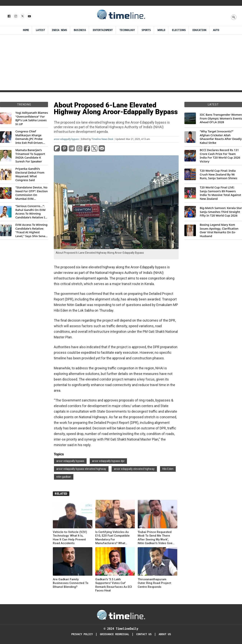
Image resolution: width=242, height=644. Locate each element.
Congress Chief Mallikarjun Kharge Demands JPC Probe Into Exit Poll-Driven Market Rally (29, 137)
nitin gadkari (64, 477)
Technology (127, 30)
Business (80, 30)
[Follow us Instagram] (15, 16)
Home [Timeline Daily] (26, 30)
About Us (165, 634)
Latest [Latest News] (40, 30)
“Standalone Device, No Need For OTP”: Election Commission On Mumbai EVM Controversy (32, 193)
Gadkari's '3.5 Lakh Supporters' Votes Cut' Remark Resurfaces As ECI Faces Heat (114, 585)
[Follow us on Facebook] (9, 16)
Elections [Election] (179, 30)
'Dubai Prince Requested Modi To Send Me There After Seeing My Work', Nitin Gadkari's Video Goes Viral (156, 538)
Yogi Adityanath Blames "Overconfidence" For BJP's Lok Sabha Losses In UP (32, 118)
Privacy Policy (82, 634)
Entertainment (103, 30)
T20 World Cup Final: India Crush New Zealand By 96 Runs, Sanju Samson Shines (218, 174)
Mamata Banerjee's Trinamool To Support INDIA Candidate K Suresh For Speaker (30, 156)
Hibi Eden (168, 469)
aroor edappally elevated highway (134, 469)
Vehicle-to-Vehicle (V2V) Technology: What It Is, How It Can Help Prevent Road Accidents (70, 538)
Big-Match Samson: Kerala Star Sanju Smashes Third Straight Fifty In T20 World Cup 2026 (221, 212)
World (161, 30)
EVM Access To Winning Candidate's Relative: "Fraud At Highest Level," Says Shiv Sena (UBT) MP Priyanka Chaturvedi (31, 230)
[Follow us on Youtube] (29, 16)
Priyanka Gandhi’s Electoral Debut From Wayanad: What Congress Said (30, 174)
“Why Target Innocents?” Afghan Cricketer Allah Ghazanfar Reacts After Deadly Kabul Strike (221, 137)
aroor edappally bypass (66, 139)
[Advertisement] (121, 63)
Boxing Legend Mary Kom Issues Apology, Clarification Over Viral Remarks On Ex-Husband (219, 230)
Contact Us (144, 634)
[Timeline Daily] (121, 615)
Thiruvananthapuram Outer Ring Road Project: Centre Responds (155, 583)
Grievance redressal (114, 634)
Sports (146, 30)
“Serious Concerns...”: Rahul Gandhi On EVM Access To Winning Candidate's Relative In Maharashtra (31, 212)
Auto (216, 30)
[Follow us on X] (22, 16)
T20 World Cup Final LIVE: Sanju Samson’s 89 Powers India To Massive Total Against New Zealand (220, 193)
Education (199, 30)
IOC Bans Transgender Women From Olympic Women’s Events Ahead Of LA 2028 (221, 118)
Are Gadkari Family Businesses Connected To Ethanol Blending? (71, 583)
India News (59, 30)
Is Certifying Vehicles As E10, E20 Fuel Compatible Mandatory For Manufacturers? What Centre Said (112, 538)
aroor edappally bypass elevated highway (81, 469)
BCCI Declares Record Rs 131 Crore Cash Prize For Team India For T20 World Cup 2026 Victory (220, 156)
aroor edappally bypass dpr (108, 461)
